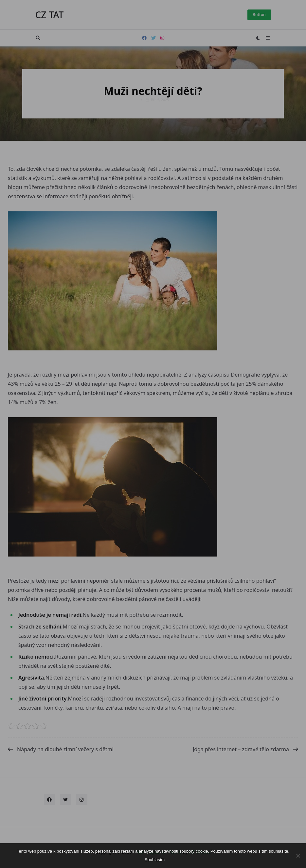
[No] (298, 856)
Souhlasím (155, 860)
